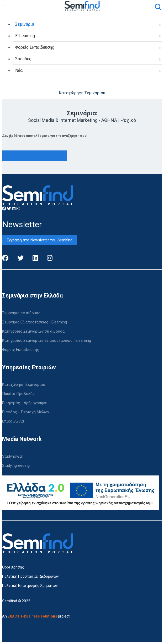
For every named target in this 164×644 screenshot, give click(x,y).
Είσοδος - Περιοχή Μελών (26, 412)
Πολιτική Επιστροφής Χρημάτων (30, 586)
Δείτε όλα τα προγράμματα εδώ (35, 156)
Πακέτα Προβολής (18, 394)
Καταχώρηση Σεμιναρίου (82, 93)
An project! (36, 616)
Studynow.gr (13, 456)
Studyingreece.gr (16, 466)
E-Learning (25, 36)
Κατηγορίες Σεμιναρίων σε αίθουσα (33, 331)
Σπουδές (23, 59)
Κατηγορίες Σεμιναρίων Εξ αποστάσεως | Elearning (47, 340)
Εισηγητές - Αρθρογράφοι (25, 403)
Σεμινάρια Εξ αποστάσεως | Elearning (35, 322)
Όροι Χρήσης (13, 567)
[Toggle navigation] (4, 6)
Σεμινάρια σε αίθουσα (21, 313)
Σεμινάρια (25, 24)
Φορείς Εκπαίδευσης (35, 47)
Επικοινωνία (13, 421)
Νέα (19, 70)
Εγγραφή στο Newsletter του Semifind (40, 240)
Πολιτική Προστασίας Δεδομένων (30, 576)
